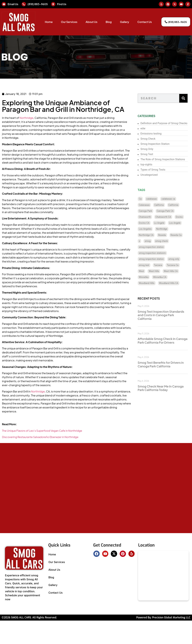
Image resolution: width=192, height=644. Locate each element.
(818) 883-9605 (38, 4)
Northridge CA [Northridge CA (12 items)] (151, 235)
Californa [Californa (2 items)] (164, 205)
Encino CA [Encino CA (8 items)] (149, 223)
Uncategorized (154, 175)
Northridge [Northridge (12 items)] (166, 229)
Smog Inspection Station (160, 144)
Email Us (13, 4)
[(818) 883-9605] (24, 4)
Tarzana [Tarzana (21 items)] (163, 265)
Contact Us (145, 22)
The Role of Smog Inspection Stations (168, 159)
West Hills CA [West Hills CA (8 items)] (175, 271)
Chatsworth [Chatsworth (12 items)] (150, 217)
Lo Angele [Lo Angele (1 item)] (164, 223)
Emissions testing (156, 134)
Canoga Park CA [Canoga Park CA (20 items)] (170, 211)
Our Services (69, 22)
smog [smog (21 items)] (152, 241)
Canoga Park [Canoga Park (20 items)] (150, 211)
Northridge (15, 118)
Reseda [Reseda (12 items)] (167, 235)
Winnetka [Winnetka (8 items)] (148, 277)
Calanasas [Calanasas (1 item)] (149, 205)
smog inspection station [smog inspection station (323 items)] (156, 247)
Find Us (62, 4)
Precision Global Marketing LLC (171, 617)
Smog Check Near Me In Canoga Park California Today (165, 388)
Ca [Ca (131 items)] (145, 199)
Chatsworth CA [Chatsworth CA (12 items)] (168, 217)
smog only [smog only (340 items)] (179, 259)
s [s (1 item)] (144, 241)
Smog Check (153, 139)
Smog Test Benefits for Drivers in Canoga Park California (165, 364)
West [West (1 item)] (146, 271)
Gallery (125, 22)
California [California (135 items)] (178, 205)
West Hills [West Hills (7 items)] (159, 271)
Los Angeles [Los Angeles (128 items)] (150, 229)
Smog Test (152, 154)
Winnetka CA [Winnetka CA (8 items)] (165, 277)
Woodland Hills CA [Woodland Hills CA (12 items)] (173, 283)
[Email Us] (4, 4)
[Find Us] (53, 4)
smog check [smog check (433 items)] (166, 241)
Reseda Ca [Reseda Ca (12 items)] (181, 235)
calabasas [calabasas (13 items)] (156, 199)
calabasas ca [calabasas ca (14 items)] (173, 199)
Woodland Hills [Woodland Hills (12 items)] (151, 283)
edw (148, 128)
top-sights (151, 164)
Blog (109, 22)
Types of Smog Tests (158, 170)
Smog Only (152, 149)
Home (49, 22)
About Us (92, 22)
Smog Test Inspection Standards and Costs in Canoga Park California (166, 315)
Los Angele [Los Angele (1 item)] (179, 223)
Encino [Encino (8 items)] (184, 217)
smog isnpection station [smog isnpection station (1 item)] (156, 259)
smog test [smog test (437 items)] (149, 265)
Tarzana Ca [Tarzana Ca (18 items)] (177, 265)
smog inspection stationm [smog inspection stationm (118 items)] (157, 253)
